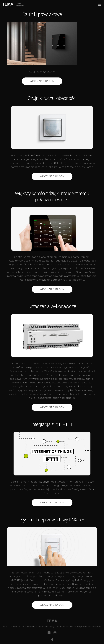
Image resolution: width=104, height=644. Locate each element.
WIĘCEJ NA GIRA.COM (42, 81)
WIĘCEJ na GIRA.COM (52, 289)
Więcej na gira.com (52, 407)
